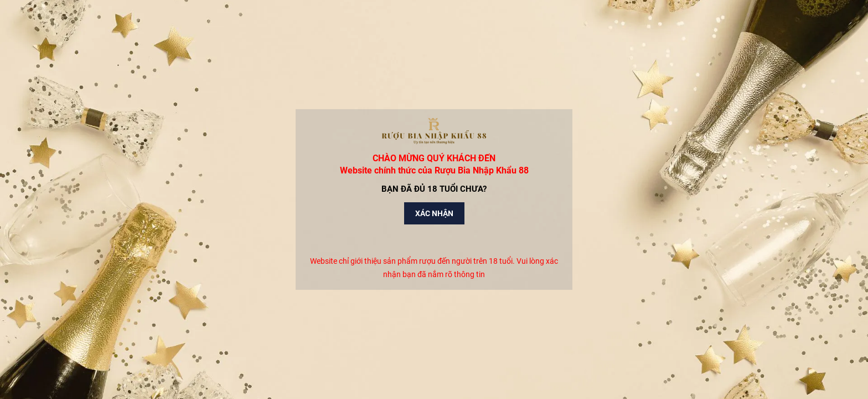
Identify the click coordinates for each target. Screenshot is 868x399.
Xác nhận (434, 213)
